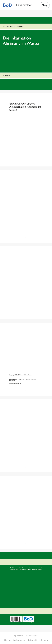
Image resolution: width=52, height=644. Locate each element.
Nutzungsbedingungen (15, 640)
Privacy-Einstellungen (38, 640)
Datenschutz (32, 636)
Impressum (18, 636)
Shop (45, 5)
